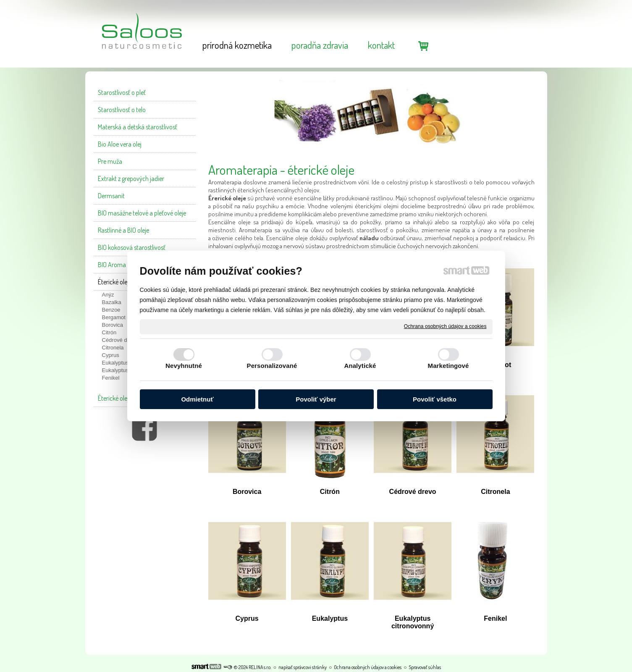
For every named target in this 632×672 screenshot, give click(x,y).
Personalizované (272, 366)
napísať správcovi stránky (303, 667)
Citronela (495, 492)
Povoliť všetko (435, 399)
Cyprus (247, 618)
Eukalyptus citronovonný (413, 622)
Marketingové (448, 366)
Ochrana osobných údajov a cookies (445, 326)
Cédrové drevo (413, 492)
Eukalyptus (330, 618)
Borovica (247, 492)
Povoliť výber (316, 399)
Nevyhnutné (184, 366)
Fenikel (495, 618)
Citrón (330, 492)
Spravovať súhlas (425, 667)
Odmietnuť (197, 399)
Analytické (360, 366)
